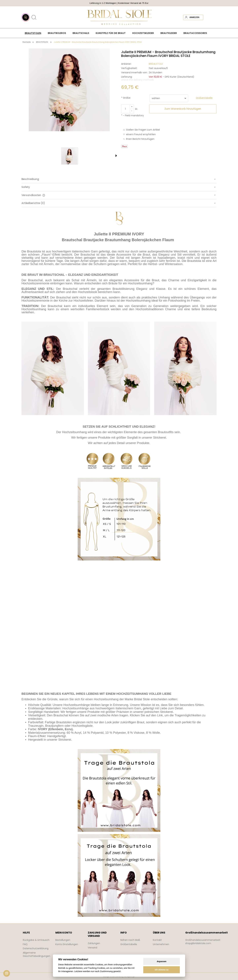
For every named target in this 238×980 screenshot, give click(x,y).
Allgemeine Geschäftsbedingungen (37, 954)
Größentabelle (129, 944)
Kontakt (157, 940)
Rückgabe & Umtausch (36, 940)
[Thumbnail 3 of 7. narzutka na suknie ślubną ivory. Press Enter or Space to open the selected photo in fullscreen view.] (79, 156)
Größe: (126, 98)
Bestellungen (63, 940)
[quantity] (125, 109)
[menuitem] (33, 33)
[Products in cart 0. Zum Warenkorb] (214, 17)
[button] (116, 156)
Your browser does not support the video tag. (119, 626)
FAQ (25, 944)
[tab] (119, 179)
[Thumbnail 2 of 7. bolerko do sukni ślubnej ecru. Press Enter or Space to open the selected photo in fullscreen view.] (60, 156)
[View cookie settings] (7, 973)
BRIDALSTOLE (156, 64)
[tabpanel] (119, 564)
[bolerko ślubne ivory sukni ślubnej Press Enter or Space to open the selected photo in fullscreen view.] (69, 90)
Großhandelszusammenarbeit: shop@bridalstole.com (203, 942)
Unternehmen (161, 944)
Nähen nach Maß (130, 940)
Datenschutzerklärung (36, 948)
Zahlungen (94, 943)
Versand (92, 948)
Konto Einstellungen (67, 944)
